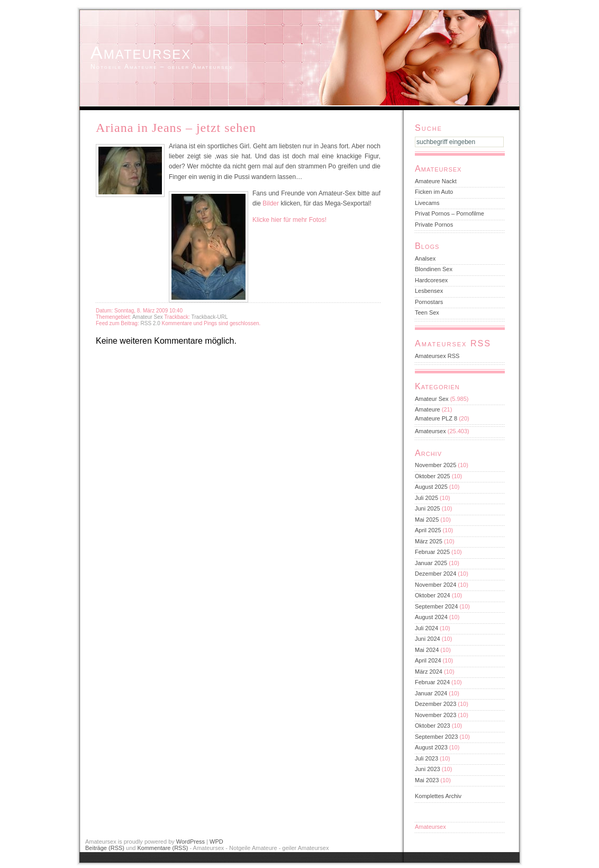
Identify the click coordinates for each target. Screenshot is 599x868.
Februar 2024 (432, 682)
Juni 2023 (428, 769)
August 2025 (431, 487)
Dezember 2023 (435, 704)
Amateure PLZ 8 (436, 418)
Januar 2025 (431, 563)
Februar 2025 (432, 552)
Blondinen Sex (434, 269)
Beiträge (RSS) (105, 848)
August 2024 (431, 617)
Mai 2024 (427, 650)
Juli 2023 (426, 758)
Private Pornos (434, 225)
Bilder (271, 203)
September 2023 (436, 737)
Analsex (425, 258)
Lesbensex (429, 291)
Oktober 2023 (433, 726)
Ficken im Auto (434, 192)
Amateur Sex (148, 317)
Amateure (428, 409)
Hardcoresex (431, 280)
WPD (216, 842)
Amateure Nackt (436, 181)
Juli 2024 (426, 628)
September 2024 (436, 606)
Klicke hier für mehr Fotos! (289, 220)
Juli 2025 (426, 498)
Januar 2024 (431, 693)
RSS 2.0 (151, 323)
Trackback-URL (209, 317)
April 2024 (428, 660)
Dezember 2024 (435, 574)
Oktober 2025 (433, 476)
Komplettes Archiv (438, 796)
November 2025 (435, 465)
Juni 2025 (428, 508)
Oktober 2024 (433, 595)
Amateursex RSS (437, 356)
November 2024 (435, 585)
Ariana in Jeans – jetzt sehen (176, 128)
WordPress (190, 842)
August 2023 (431, 747)
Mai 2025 (427, 520)
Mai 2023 (427, 780)
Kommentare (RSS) (162, 848)
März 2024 (429, 672)
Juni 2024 (428, 639)
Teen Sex (427, 312)
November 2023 (435, 715)
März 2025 (429, 541)
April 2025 (428, 530)
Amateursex (141, 52)
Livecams (427, 203)
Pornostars (429, 302)
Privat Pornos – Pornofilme (450, 213)
